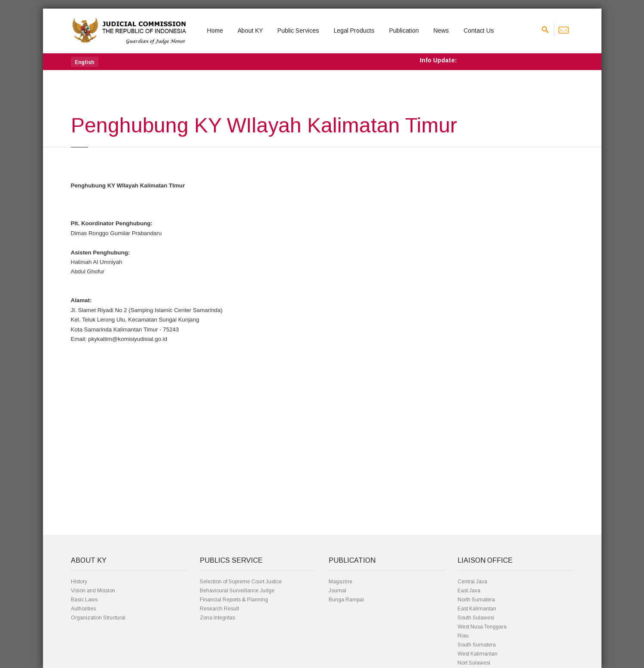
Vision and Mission (93, 591)
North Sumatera (476, 600)
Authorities (83, 609)
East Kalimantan (477, 609)
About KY (250, 31)
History (79, 582)
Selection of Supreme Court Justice (241, 582)
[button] (85, 62)
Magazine (340, 582)
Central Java (472, 582)
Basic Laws (84, 600)
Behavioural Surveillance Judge (237, 591)
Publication (404, 31)
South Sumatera (477, 645)
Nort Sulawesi (474, 663)
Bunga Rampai (346, 600)
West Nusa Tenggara (482, 627)
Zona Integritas (217, 618)
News (441, 31)
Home (215, 31)
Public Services (298, 31)
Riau (463, 636)
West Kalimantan (478, 654)
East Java (469, 591)
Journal (337, 591)
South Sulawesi (476, 618)
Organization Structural (98, 618)
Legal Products (354, 31)
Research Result (219, 609)
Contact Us (479, 31)
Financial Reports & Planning (234, 600)
